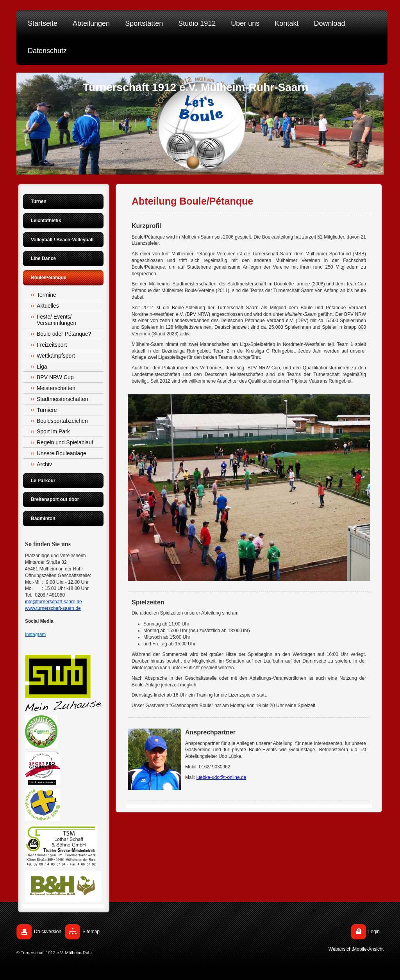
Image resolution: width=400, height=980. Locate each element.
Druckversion (48, 932)
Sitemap (91, 932)
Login (374, 932)
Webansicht (341, 949)
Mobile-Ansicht (368, 949)
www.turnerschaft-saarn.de (53, 608)
